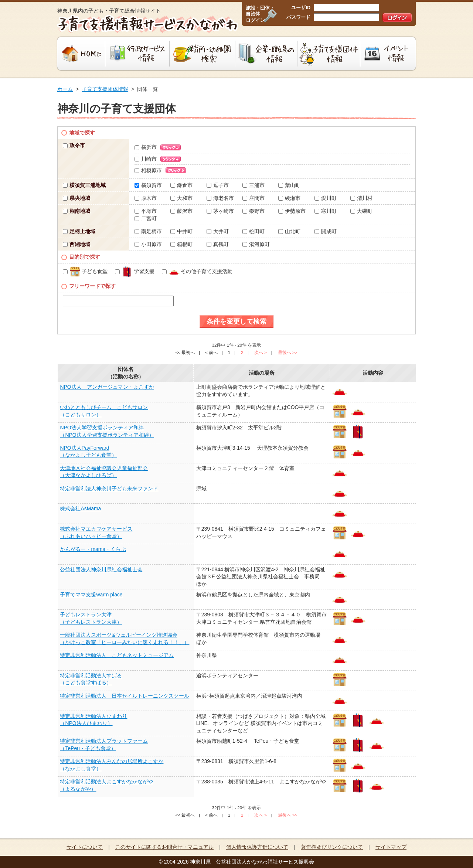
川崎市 (146, 159)
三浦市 (253, 185)
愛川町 (326, 198)
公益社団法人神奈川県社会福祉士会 (101, 569)
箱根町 (181, 244)
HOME (80, 54)
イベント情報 (389, 54)
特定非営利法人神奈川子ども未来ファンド (109, 489)
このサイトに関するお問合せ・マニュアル (164, 847)
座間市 (253, 198)
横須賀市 (148, 185)
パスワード (298, 17)
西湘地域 (76, 244)
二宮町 (146, 218)
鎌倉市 (181, 185)
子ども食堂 (85, 271)
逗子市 (218, 185)
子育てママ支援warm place (91, 595)
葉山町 (289, 185)
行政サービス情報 (137, 54)
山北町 (289, 231)
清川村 (361, 198)
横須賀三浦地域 (84, 185)
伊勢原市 (292, 211)
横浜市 (146, 147)
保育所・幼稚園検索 (203, 54)
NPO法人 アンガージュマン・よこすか (107, 387)
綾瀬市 (289, 198)
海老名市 (220, 198)
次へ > (261, 353)
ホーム (65, 89)
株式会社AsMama (80, 508)
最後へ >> (288, 353)
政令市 (74, 145)
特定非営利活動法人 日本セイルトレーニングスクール (125, 696)
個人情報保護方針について (257, 847)
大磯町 (361, 211)
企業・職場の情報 (266, 54)
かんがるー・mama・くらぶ (93, 549)
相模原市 (148, 170)
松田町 (253, 231)
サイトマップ (391, 847)
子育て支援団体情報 (329, 54)
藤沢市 (181, 211)
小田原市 (148, 244)
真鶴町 (218, 244)
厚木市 (146, 198)
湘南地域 (76, 211)
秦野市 (253, 211)
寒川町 (326, 211)
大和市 (181, 198)
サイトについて (85, 847)
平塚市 (146, 211)
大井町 (218, 231)
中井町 (181, 231)
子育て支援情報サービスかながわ (147, 24)
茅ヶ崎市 (220, 211)
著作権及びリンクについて (332, 847)
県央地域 (76, 198)
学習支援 (135, 271)
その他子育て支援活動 (197, 271)
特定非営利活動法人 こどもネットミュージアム (117, 655)
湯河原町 (256, 244)
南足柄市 (148, 231)
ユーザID (301, 8)
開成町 (326, 231)
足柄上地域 (79, 231)
